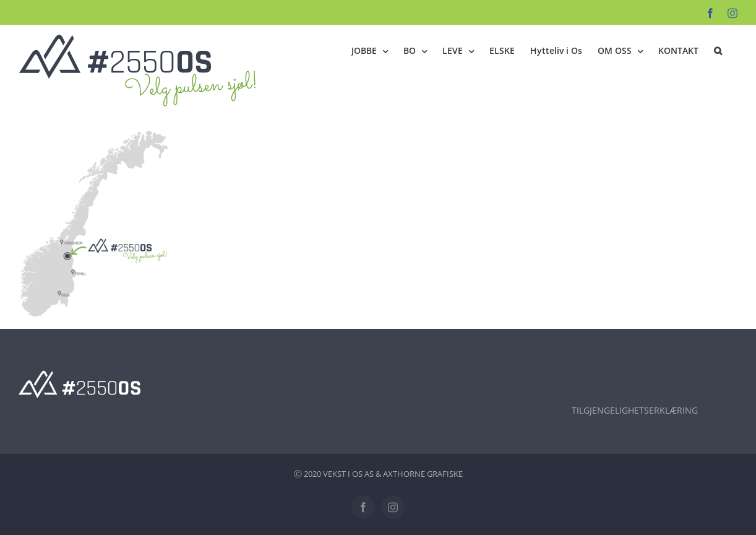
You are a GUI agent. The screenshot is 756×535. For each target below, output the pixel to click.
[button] (718, 51)
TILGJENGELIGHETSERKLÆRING (635, 410)
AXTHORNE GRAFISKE (423, 474)
